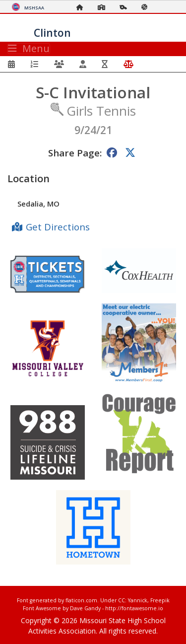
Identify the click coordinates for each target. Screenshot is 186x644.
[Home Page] (82, 7)
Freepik (160, 600)
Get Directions (58, 227)
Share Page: (75, 153)
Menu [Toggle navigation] (29, 49)
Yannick (138, 600)
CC (122, 600)
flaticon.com (81, 600)
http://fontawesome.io (134, 608)
